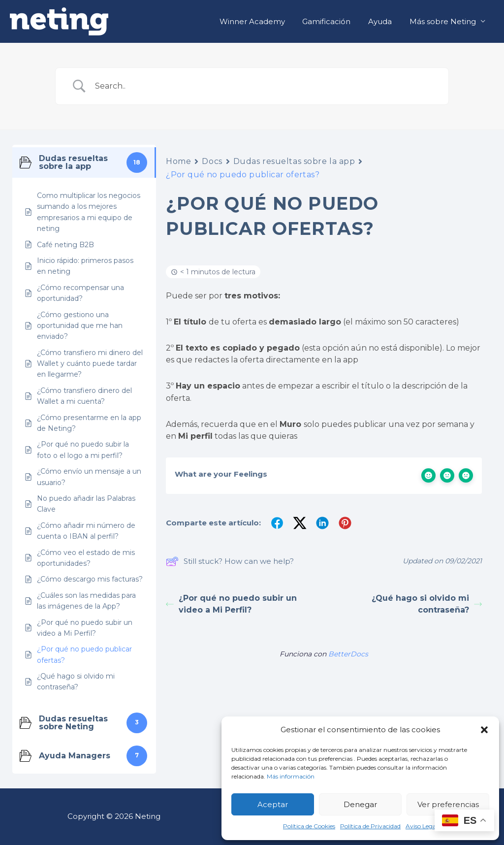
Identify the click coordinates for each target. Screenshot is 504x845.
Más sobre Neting (444, 21)
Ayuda (384, 21)
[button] (484, 730)
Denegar (360, 804)
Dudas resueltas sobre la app (294, 161)
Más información (291, 776)
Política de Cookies (309, 826)
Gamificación (334, 21)
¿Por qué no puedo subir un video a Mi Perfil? (231, 604)
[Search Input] (264, 86)
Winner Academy (262, 21)
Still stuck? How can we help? (230, 561)
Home (178, 161)
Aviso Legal (422, 826)
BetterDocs (348, 654)
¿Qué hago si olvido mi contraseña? (427, 604)
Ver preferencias (448, 804)
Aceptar (273, 804)
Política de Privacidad (370, 826)
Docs (212, 161)
